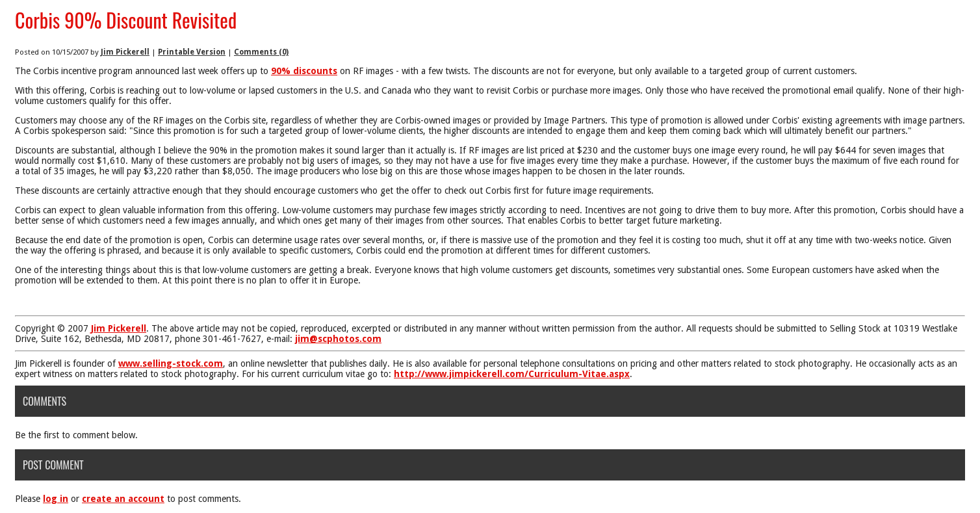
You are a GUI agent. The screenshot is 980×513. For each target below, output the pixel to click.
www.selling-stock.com (171, 363)
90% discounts (304, 71)
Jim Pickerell (125, 52)
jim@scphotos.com (338, 339)
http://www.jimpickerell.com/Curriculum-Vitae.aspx (512, 374)
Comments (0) (261, 52)
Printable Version (192, 52)
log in (56, 499)
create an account (123, 499)
